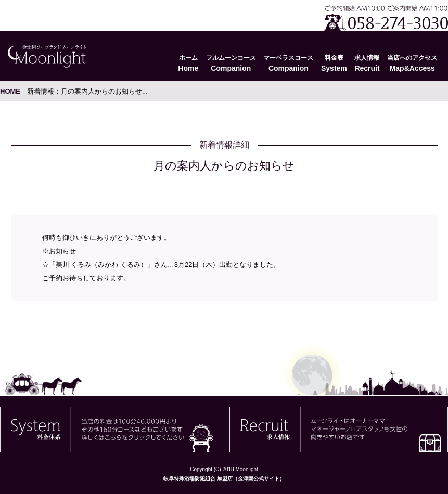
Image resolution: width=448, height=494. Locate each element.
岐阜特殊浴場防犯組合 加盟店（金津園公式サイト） (224, 479)
